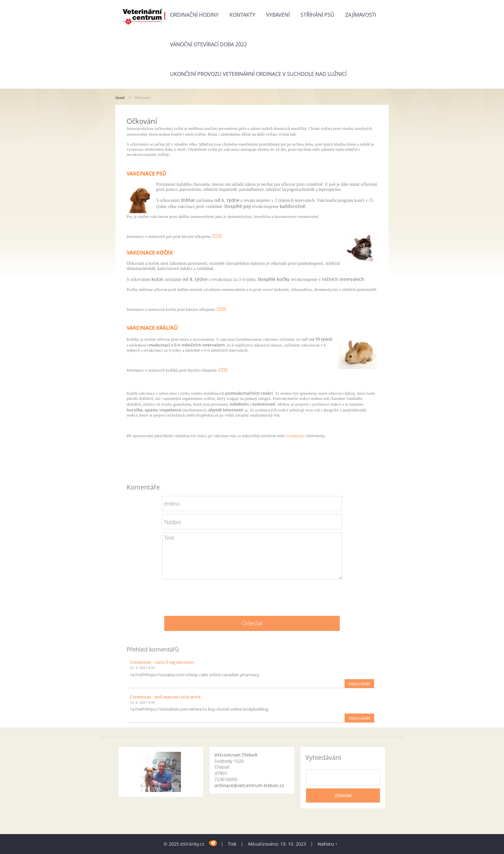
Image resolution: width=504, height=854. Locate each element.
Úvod (120, 98)
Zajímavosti (361, 15)
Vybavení (278, 15)
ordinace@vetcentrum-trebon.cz (249, 785)
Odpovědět (359, 684)
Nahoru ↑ (328, 844)
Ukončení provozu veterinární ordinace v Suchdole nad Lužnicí (258, 74)
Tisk (232, 844)
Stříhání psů (317, 15)
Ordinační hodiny (194, 15)
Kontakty (242, 15)
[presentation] (252, 595)
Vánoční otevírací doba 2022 (208, 44)
